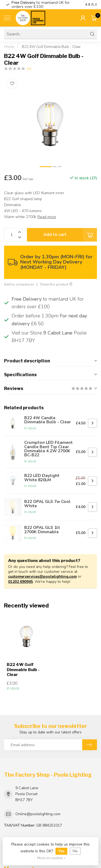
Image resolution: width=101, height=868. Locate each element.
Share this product (56, 284)
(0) (29, 69)
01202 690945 (20, 582)
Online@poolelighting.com (38, 814)
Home (9, 47)
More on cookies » (51, 858)
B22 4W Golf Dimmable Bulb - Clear (51, 47)
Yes (61, 851)
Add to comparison (19, 284)
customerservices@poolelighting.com (42, 576)
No (75, 851)
